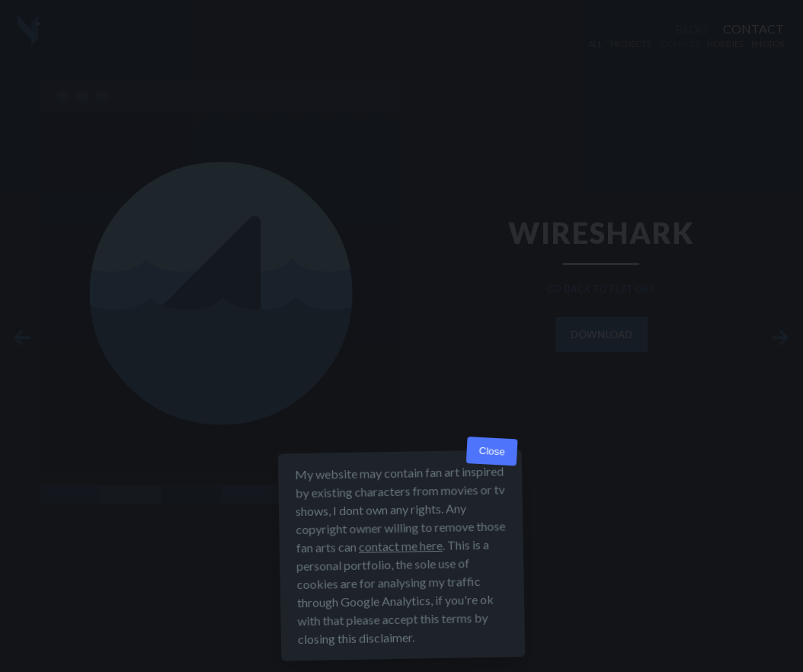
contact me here (401, 547)
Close (492, 452)
